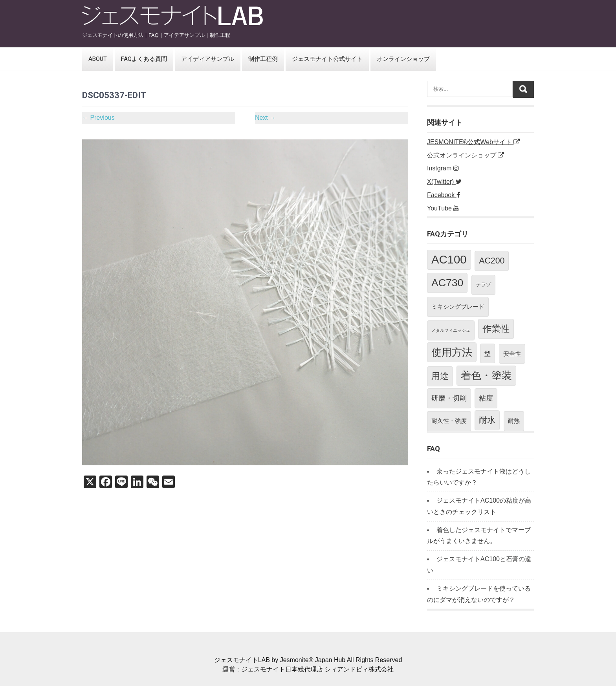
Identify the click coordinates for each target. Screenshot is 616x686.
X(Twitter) (444, 182)
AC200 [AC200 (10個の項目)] (492, 261)
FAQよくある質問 (144, 59)
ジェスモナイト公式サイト (327, 59)
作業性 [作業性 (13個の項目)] (496, 329)
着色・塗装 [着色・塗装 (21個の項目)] (486, 375)
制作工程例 (263, 59)
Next (265, 118)
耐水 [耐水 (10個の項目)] (487, 420)
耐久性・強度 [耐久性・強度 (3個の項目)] (449, 421)
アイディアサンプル (208, 59)
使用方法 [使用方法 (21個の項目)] (452, 352)
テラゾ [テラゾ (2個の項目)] (483, 284)
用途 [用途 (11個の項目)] (440, 376)
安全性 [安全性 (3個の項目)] (512, 354)
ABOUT (98, 59)
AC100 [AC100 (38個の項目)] (449, 259)
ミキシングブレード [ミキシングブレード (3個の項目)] (458, 306)
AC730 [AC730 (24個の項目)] (447, 283)
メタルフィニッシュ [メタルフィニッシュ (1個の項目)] (451, 330)
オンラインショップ (403, 59)
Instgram (443, 168)
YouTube (443, 208)
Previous (98, 118)
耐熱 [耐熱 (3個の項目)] (514, 421)
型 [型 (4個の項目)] (488, 353)
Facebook (444, 195)
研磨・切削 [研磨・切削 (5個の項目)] (449, 398)
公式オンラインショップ (466, 155)
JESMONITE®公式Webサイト (473, 142)
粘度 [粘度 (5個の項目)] (486, 398)
